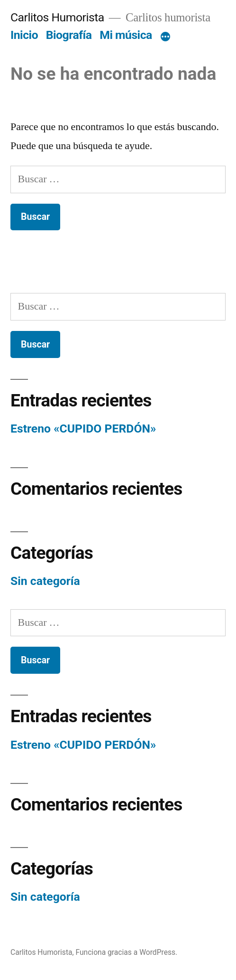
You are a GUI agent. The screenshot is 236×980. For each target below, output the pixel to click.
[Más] (165, 37)
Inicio (24, 35)
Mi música (126, 35)
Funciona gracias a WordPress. (126, 952)
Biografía (69, 35)
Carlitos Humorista (57, 17)
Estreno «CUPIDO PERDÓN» (83, 429)
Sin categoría (45, 581)
